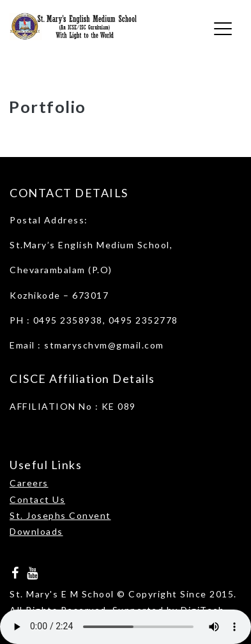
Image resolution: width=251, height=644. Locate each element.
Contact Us (37, 499)
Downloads (36, 531)
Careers (29, 483)
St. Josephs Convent (60, 515)
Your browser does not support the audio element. (125, 627)
